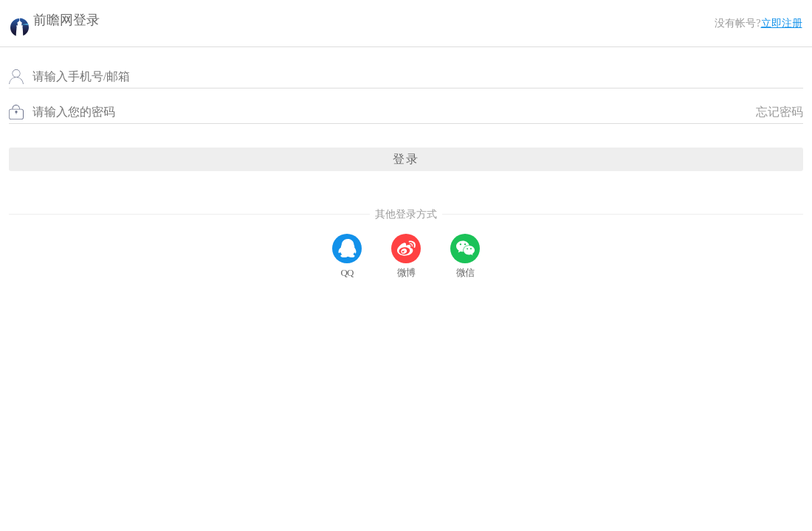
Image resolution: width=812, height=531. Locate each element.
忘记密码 (774, 134)
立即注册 (775, 28)
